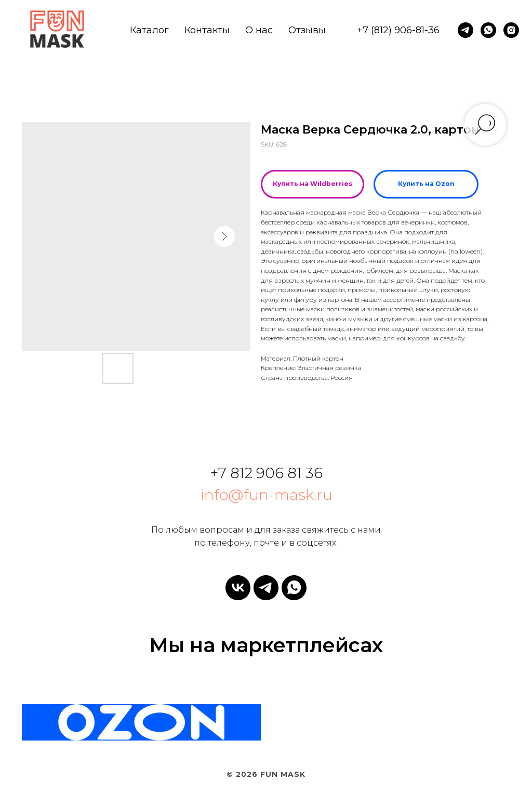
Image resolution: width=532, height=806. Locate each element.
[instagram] (511, 30)
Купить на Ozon (426, 184)
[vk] (238, 588)
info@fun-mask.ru (266, 495)
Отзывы (307, 30)
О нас (259, 30)
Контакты (207, 30)
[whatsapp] (488, 30)
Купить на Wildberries (312, 184)
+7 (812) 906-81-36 (398, 30)
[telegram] (465, 30)
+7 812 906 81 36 (266, 473)
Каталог (149, 30)
